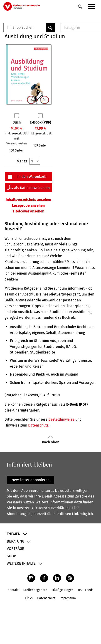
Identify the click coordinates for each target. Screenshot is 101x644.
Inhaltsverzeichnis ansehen (28, 200)
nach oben (51, 440)
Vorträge (15, 549)
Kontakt (13, 590)
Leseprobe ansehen (28, 206)
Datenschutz (38, 425)
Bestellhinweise (61, 419)
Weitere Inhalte (21, 563)
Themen (14, 534)
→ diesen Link (67, 514)
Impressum (68, 598)
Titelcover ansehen (28, 211)
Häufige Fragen (63, 590)
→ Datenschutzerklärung (50, 508)
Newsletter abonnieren (31, 480)
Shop (11, 556)
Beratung (16, 541)
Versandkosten (17, 143)
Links (29, 598)
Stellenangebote (35, 590)
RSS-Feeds (86, 590)
